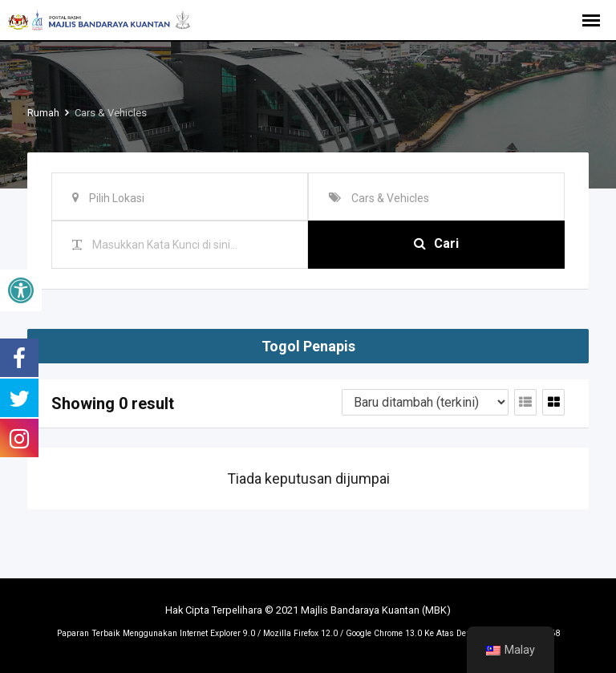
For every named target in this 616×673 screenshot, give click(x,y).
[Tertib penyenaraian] (425, 402)
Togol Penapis (308, 346)
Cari (436, 244)
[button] (21, 290)
